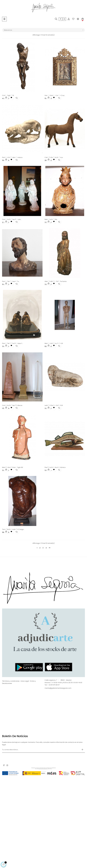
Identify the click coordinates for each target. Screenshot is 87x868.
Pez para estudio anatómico (55, 467)
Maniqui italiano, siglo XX (54, 343)
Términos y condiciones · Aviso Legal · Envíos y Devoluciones (19, 682)
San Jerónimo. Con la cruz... (55, 96)
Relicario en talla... (51, 220)
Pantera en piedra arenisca (12, 158)
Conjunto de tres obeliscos (12, 405)
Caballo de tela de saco (54, 158)
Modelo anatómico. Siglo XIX (13, 467)
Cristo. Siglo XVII (8, 96)
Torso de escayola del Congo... (13, 529)
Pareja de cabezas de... (11, 282)
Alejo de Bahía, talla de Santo (56, 282)
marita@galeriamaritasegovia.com (58, 688)
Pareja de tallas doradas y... (13, 343)
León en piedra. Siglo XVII (54, 405)
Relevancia (44, 30)
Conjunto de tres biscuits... (12, 220)
